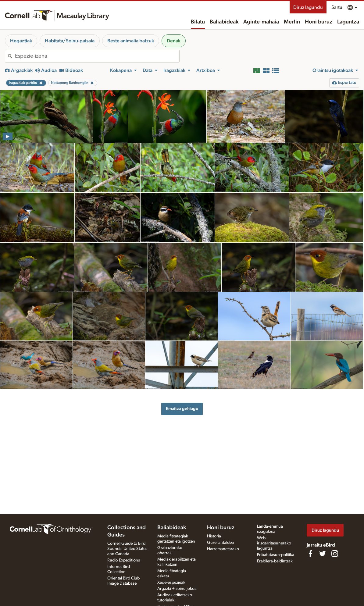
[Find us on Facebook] (310, 554)
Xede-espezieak (171, 583)
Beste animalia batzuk (131, 41)
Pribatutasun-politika (276, 555)
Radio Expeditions (124, 560)
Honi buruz (319, 22)
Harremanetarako (223, 549)
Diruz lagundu (308, 7)
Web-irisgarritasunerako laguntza (274, 543)
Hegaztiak (21, 41)
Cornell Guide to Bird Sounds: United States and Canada (127, 549)
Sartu (337, 7)
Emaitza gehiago (182, 409)
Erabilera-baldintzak (275, 561)
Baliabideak (224, 22)
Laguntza (348, 22)
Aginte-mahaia (261, 22)
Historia (214, 536)
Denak (174, 41)
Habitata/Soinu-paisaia (70, 41)
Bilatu (198, 22)
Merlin (292, 22)
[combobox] (97, 56)
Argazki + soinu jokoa (177, 589)
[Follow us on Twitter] (323, 554)
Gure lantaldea (220, 543)
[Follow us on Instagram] (335, 554)
